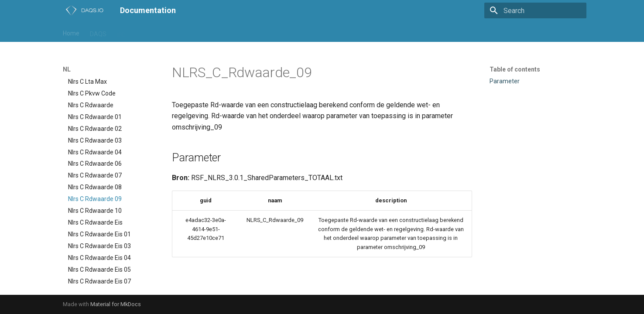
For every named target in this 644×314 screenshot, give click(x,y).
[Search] (535, 10)
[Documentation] (84, 10)
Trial (201, 32)
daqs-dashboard (282, 32)
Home (71, 32)
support (326, 32)
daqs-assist (233, 32)
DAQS (98, 32)
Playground (169, 32)
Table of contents (515, 69)
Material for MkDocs (116, 304)
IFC (121, 32)
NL (139, 32)
